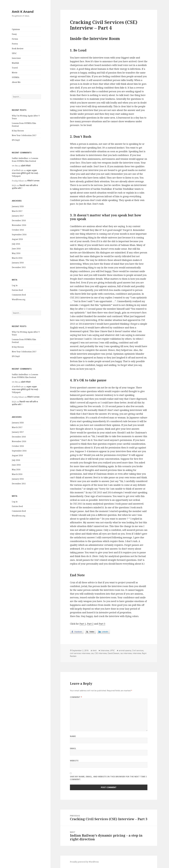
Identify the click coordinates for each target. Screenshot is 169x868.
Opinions (16, 29)
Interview (16, 58)
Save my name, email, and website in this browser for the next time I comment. (108, 778)
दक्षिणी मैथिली (26, 166)
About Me (16, 82)
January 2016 (18, 263)
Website (74, 761)
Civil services (138, 650)
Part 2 (90, 624)
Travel (15, 68)
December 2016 (19, 220)
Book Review (18, 49)
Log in (15, 285)
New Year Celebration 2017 (24, 135)
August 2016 (17, 239)
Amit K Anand (23, 12)
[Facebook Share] (77, 632)
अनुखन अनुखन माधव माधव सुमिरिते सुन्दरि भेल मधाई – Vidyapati (26, 173)
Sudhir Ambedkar (20, 158)
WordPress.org (19, 299)
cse (92, 653)
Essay (14, 34)
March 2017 (17, 211)
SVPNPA (16, 77)
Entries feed (17, 290)
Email (73, 748)
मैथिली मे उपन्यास (33, 181)
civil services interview (80, 653)
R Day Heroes (18, 131)
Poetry (15, 44)
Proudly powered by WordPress (84, 862)
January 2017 (18, 216)
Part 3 (102, 624)
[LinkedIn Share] (104, 632)
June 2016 (16, 249)
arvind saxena (125, 650)
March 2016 (17, 258)
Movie (15, 73)
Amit (95, 650)
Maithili (15, 63)
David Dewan (113, 653)
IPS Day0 (16, 140)
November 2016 (19, 225)
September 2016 (19, 235)
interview (137, 653)
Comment (76, 697)
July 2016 (16, 244)
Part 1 (83, 624)
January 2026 (18, 206)
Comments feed (19, 295)
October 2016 (18, 230)
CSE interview (101, 653)
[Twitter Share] (90, 632)
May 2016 (16, 253)
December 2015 (19, 267)
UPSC (14, 53)
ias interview (126, 653)
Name (73, 736)
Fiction (15, 39)
